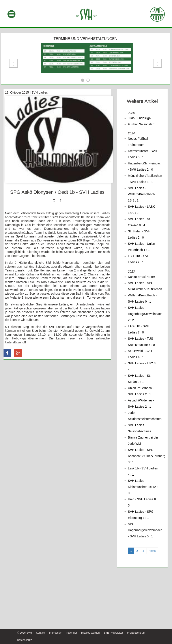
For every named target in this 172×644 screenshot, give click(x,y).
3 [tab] (143, 551)
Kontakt (40, 633)
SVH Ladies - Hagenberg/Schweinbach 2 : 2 (145, 314)
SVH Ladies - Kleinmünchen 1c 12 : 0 (143, 487)
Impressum (56, 633)
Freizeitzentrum (136, 633)
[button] (13, 63)
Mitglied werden (90, 633)
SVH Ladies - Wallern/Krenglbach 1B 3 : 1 (141, 194)
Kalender (72, 633)
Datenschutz (25, 640)
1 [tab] (131, 551)
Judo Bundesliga (139, 118)
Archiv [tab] (152, 551)
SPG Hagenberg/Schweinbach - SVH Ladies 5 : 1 (145, 530)
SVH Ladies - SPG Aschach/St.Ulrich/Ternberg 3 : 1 (147, 456)
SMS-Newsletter (113, 633)
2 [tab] (137, 551)
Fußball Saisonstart (141, 124)
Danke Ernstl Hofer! (141, 277)
